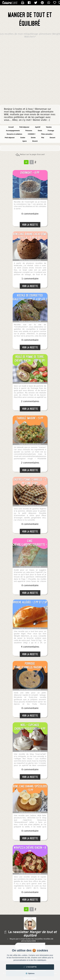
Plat (43, 138)
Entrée (33, 138)
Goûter (23, 138)
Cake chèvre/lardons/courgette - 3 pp (30, 543)
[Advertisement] (30, 72)
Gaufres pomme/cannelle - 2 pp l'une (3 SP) (30, 481)
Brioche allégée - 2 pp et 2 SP (30, 602)
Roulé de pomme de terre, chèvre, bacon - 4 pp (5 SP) (30, 359)
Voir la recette (30, 225)
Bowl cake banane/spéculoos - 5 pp (30, 788)
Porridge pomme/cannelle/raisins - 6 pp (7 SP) (30, 666)
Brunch (35, 141)
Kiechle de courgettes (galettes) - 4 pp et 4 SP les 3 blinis (30, 297)
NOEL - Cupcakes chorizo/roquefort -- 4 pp (30, 727)
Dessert (53, 138)
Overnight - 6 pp (30, 173)
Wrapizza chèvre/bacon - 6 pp (30, 850)
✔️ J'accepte (30, 967)
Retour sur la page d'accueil (32, 154)
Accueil (11, 127)
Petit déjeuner (10, 138)
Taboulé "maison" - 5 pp (30, 418)
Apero (25, 141)
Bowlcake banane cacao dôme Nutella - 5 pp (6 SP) (30, 236)
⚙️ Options (30, 973)
